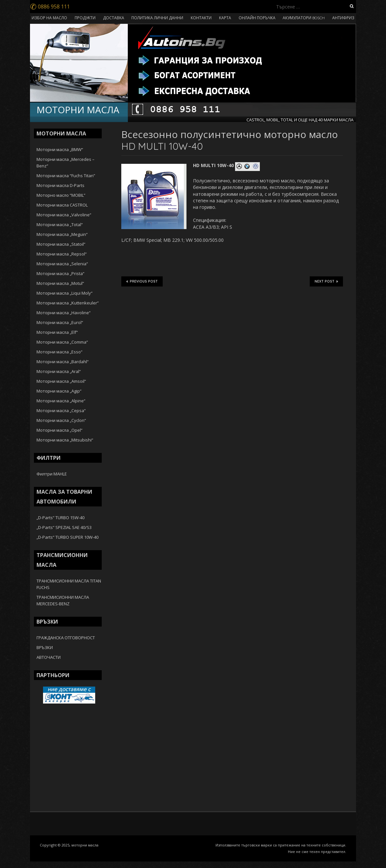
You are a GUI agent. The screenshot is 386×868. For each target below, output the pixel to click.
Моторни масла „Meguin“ (62, 234)
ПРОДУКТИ (85, 18)
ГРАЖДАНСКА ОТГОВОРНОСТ (66, 638)
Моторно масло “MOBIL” (61, 195)
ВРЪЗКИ (45, 647)
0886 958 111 (50, 7)
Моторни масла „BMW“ (60, 149)
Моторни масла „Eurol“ (60, 322)
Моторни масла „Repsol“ (62, 254)
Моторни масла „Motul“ (60, 283)
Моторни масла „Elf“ (57, 332)
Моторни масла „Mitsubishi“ (65, 440)
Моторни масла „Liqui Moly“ (65, 293)
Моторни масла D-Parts (60, 185)
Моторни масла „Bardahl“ (63, 362)
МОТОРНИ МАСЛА (78, 110)
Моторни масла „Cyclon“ (61, 420)
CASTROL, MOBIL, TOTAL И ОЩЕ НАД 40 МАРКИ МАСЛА (300, 120)
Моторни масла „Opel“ (59, 430)
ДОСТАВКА (114, 18)
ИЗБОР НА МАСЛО (49, 18)
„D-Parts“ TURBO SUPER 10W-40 (67, 537)
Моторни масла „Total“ (60, 225)
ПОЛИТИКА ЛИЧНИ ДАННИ (157, 18)
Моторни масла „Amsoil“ (61, 381)
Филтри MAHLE (52, 474)
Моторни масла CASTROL (62, 205)
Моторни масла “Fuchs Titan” (66, 176)
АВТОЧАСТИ (49, 657)
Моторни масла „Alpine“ (61, 401)
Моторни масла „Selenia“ (62, 264)
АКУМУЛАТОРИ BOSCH (304, 18)
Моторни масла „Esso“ (59, 352)
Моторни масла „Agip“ (59, 391)
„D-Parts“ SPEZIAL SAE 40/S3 (64, 527)
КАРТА (225, 18)
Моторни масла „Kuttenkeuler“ (68, 303)
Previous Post (142, 281)
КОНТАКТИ (201, 18)
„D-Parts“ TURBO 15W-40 (60, 518)
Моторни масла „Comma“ (62, 342)
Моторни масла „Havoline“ (64, 313)
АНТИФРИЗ (343, 18)
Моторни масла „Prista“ (60, 273)
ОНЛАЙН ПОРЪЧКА (257, 18)
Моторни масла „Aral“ (59, 371)
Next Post (326, 281)
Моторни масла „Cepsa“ (61, 411)
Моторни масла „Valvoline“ (64, 215)
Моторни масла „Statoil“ (61, 244)
